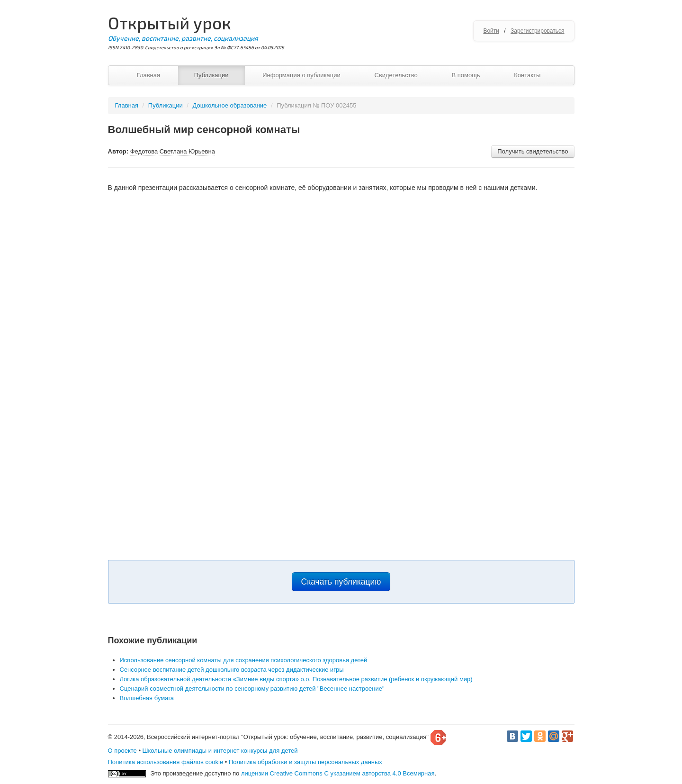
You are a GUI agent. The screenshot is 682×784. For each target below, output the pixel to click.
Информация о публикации (301, 75)
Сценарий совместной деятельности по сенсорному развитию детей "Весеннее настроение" (252, 689)
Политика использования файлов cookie (166, 762)
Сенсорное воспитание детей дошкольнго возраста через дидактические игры (232, 670)
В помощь (466, 75)
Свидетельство (396, 75)
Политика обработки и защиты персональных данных (305, 762)
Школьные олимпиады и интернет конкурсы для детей (220, 751)
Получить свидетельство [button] (533, 151)
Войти (491, 31)
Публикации (211, 75)
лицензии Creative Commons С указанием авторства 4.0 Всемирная (338, 773)
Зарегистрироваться (537, 31)
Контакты (527, 75)
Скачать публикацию (341, 582)
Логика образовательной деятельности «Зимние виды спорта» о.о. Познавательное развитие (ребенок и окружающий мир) (296, 679)
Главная (148, 75)
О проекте (122, 751)
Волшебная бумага (147, 698)
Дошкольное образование (230, 105)
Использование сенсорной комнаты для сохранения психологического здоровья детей (244, 660)
